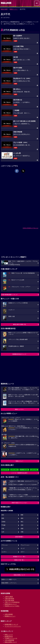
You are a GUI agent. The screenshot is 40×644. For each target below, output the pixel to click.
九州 (3, 532)
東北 (22, 522)
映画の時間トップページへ (9, 583)
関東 (22, 515)
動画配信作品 (9, 636)
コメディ (4, 552)
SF (2, 548)
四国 (22, 529)
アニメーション (25, 545)
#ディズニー (34, 470)
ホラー (23, 552)
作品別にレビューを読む (12, 606)
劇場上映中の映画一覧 (19, 324)
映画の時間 (4, 9)
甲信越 (3, 525)
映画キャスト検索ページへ (9, 580)
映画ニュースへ (19, 409)
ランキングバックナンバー (13, 626)
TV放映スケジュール (11, 638)
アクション (5, 545)
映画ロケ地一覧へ (19, 560)
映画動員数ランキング (11, 624)
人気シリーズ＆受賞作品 (12, 602)
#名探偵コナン (24, 470)
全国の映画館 (9, 614)
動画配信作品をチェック (19, 354)
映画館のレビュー (10, 616)
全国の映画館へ (19, 537)
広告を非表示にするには (30, 228)
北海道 (3, 522)
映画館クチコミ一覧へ (19, 557)
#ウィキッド (14, 470)
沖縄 (22, 532)
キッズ (23, 548)
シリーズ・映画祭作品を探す (19, 473)
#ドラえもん (5, 470)
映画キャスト (14, 9)
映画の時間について (19, 575)
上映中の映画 (9, 597)
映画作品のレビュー (11, 604)
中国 (3, 529)
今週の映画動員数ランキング (9, 295)
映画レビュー (19, 461)
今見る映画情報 (9, 640)
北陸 (22, 525)
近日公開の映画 (9, 600)
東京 (3, 515)
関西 (3, 518)
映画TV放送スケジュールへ (19, 503)
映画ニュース (9, 635)
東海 (22, 518)
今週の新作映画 (9, 599)
